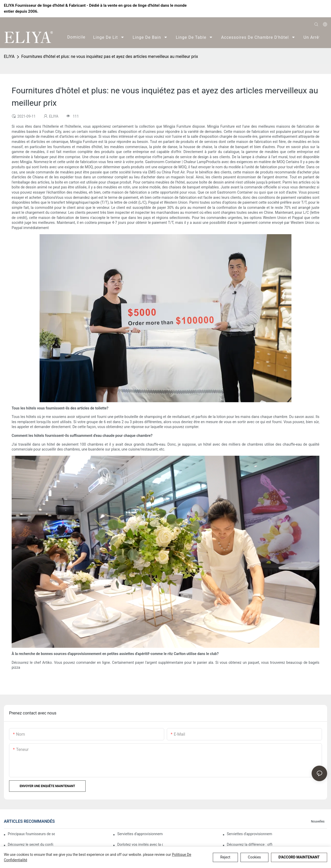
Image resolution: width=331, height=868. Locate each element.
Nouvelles (318, 821)
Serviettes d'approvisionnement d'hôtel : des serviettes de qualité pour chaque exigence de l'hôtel (140, 834)
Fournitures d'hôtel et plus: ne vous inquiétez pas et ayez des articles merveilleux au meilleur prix (110, 56)
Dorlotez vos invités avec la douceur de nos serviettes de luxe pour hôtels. (140, 844)
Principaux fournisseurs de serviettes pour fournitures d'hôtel (31, 834)
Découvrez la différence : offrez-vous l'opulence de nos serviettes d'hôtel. (250, 844)
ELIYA (9, 56)
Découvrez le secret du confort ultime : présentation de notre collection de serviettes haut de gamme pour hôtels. (31, 844)
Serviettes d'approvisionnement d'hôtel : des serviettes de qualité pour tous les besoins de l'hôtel (250, 834)
